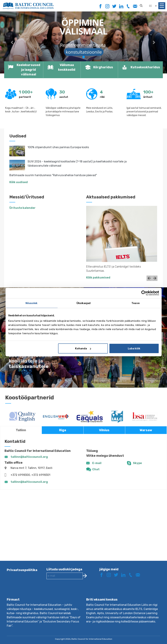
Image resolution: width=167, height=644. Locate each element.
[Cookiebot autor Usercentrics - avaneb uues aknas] (144, 293)
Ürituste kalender (22, 208)
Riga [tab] (63, 430)
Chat (96, 469)
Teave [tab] (136, 303)
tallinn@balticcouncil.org (29, 457)
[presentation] (73, 591)
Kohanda (83, 348)
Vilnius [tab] (104, 430)
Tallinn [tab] (21, 430)
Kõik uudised (19, 182)
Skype (137, 463)
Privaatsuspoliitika (22, 570)
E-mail (97, 463)
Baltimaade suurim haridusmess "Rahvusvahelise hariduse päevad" (53, 175)
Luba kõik (134, 348)
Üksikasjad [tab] (84, 303)
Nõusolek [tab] (32, 303)
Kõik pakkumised (98, 278)
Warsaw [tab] (146, 430)
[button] (12, 42)
